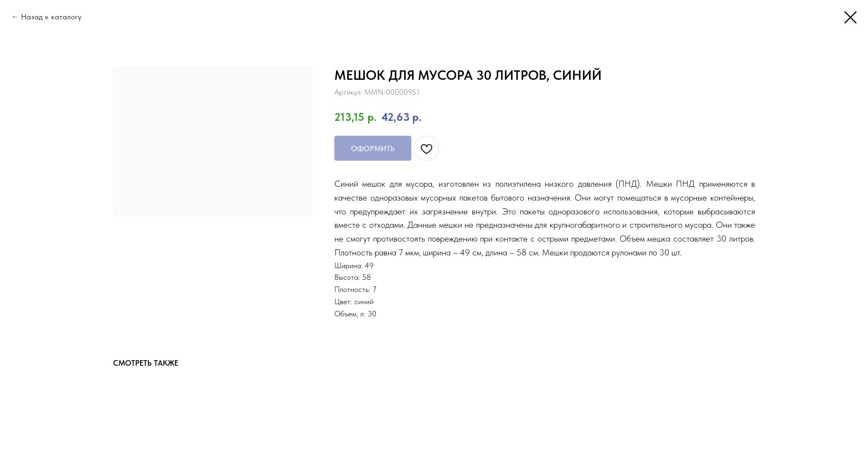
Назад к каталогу (51, 17)
